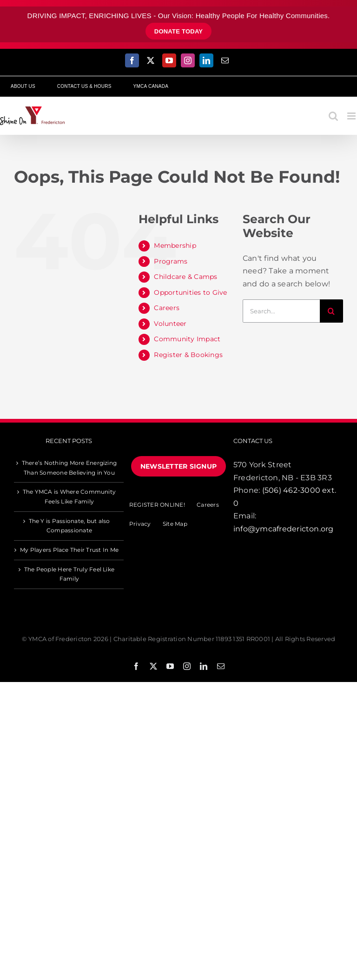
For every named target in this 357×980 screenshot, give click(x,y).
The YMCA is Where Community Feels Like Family (69, 497)
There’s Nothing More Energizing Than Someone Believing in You (69, 468)
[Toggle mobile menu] (352, 116)
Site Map (175, 524)
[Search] (331, 311)
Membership (175, 245)
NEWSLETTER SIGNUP (178, 466)
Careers (167, 308)
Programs (171, 261)
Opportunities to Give (190, 292)
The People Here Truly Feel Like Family (69, 574)
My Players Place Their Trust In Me (69, 550)
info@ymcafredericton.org (284, 529)
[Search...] (281, 311)
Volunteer (170, 324)
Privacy (140, 524)
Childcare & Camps (185, 277)
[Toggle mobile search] (333, 116)
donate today (179, 31)
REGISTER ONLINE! (157, 505)
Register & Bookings (188, 355)
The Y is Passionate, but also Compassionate (69, 526)
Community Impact (187, 339)
